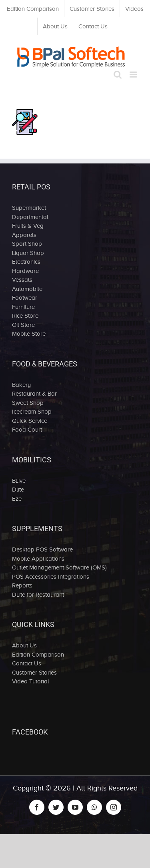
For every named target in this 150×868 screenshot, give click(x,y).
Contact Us (27, 663)
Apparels (24, 235)
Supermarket (29, 208)
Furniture (23, 307)
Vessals (22, 280)
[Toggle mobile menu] (134, 75)
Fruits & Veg (28, 226)
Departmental (30, 217)
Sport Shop (27, 244)
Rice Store (25, 316)
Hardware (25, 271)
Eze (17, 499)
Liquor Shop (28, 253)
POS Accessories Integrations (51, 577)
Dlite (18, 490)
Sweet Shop (28, 403)
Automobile (27, 289)
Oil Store (23, 325)
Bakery (21, 385)
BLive (19, 481)
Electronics (26, 262)
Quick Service (30, 421)
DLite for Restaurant (38, 595)
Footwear (25, 298)
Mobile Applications (38, 559)
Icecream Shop (32, 412)
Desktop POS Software (42, 549)
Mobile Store (29, 334)
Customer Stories (34, 673)
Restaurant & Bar (34, 394)
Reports (22, 585)
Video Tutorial (31, 681)
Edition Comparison (38, 655)
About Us (24, 645)
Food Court (27, 430)
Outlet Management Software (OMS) (59, 567)
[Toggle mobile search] (118, 75)
